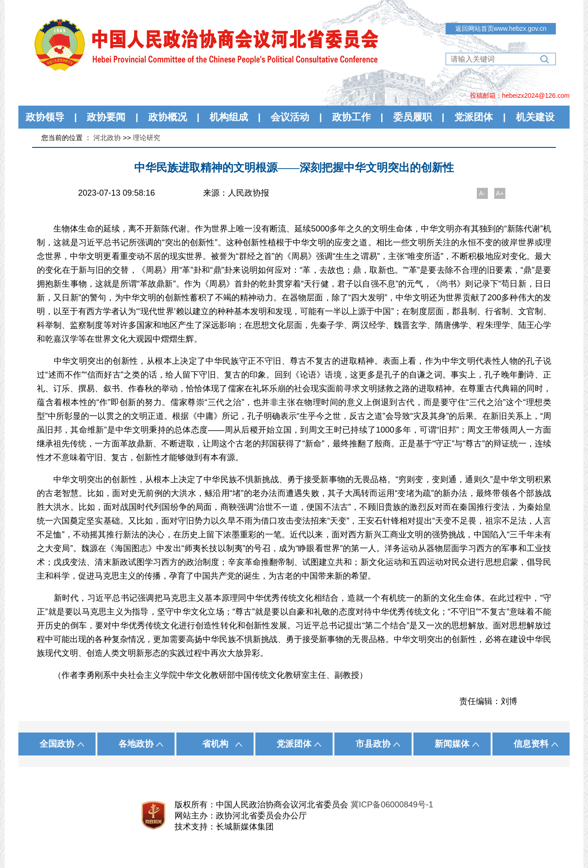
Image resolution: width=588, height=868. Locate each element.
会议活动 (290, 117)
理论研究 (147, 138)
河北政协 (107, 138)
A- (482, 193)
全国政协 (57, 744)
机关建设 (535, 117)
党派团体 (474, 117)
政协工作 (351, 117)
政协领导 (45, 117)
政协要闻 (106, 117)
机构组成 (229, 117)
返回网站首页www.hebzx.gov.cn (501, 28)
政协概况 (168, 117)
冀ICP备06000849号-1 (392, 805)
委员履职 (413, 117)
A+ (500, 193)
